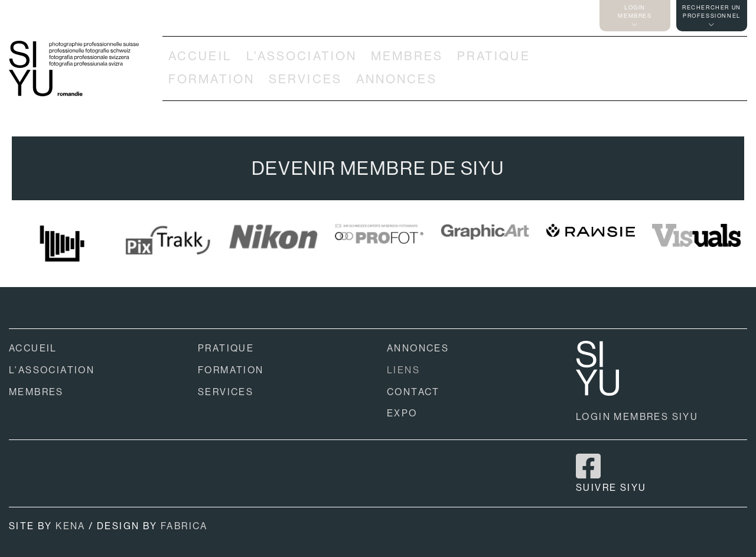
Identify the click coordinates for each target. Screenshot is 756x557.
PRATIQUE (494, 56)
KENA (71, 526)
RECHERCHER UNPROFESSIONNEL (712, 16)
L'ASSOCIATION (302, 56)
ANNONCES (397, 79)
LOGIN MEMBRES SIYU (637, 417)
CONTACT (413, 392)
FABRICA (184, 526)
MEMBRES (407, 56)
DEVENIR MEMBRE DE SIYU (378, 168)
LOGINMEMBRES (635, 16)
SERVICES (305, 79)
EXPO (402, 413)
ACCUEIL (200, 56)
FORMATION (211, 79)
